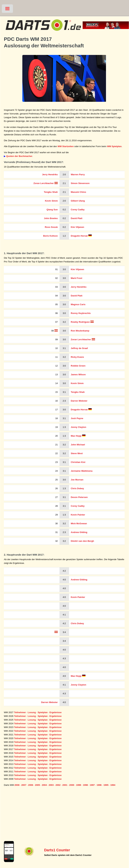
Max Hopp (76, 436)
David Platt (77, 218)
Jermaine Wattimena (82, 471)
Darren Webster (79, 401)
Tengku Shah (51, 192)
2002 (58, 785)
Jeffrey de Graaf (79, 348)
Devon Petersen (79, 497)
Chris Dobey (77, 488)
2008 (17, 785)
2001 (65, 785)
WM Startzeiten (66, 146)
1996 (99, 785)
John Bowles (51, 218)
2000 (72, 785)
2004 (44, 785)
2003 (51, 785)
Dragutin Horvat (79, 236)
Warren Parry (78, 174)
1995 (106, 785)
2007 (24, 785)
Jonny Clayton (78, 427)
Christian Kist (78, 462)
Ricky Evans (77, 357)
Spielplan (43, 712)
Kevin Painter (78, 515)
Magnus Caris (78, 304)
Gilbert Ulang (78, 201)
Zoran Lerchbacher (44, 183)
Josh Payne (77, 418)
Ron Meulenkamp (80, 331)
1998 (85, 785)
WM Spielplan (114, 146)
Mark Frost (76, 278)
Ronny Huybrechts (81, 313)
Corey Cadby (78, 210)
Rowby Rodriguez (80, 322)
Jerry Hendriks (50, 174)
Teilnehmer (20, 712)
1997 (92, 785)
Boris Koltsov (50, 236)
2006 (31, 785)
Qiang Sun (52, 210)
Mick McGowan (79, 523)
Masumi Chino (78, 192)
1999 (79, 785)
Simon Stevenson (80, 183)
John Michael (78, 445)
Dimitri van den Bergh (82, 541)
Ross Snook (51, 227)
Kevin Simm (51, 201)
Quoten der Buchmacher (19, 156)
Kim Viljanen (77, 227)
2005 (37, 785)
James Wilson (78, 375)
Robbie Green (78, 366)
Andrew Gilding (79, 532)
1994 (113, 785)
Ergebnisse (56, 712)
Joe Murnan (77, 480)
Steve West (77, 453)
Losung (32, 712)
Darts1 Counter (57, 850)
